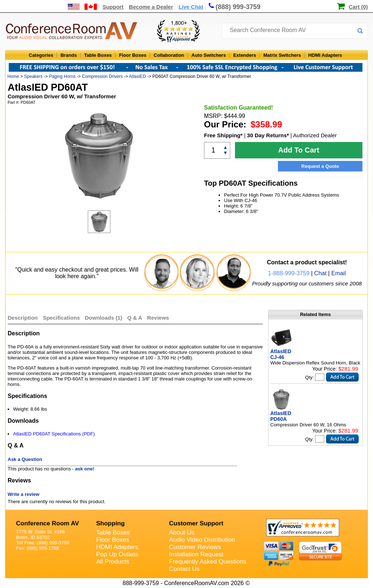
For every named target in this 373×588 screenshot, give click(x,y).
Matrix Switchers (282, 55)
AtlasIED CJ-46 (281, 354)
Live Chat (191, 7)
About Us (182, 532)
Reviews (158, 318)
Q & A (135, 318)
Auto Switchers (209, 55)
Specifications (62, 318)
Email (338, 273)
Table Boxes (98, 55)
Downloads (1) (104, 318)
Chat (321, 273)
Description (23, 318)
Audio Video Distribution (202, 540)
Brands (69, 55)
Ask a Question (25, 459)
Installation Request (196, 554)
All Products (113, 562)
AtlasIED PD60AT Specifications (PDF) (54, 434)
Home (13, 76)
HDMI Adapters (325, 55)
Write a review (23, 494)
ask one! (85, 469)
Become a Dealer (151, 7)
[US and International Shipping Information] (83, 7)
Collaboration (169, 55)
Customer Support (196, 523)
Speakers (33, 76)
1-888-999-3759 (289, 273)
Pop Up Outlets (117, 554)
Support (113, 7)
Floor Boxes (133, 55)
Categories (41, 55)
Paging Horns (62, 76)
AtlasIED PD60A (281, 416)
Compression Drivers (102, 76)
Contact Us (184, 569)
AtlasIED (138, 76)
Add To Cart (299, 150)
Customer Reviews (195, 547)
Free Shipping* (223, 135)
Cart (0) (358, 7)
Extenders (245, 55)
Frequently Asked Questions (208, 562)
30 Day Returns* (268, 135)
